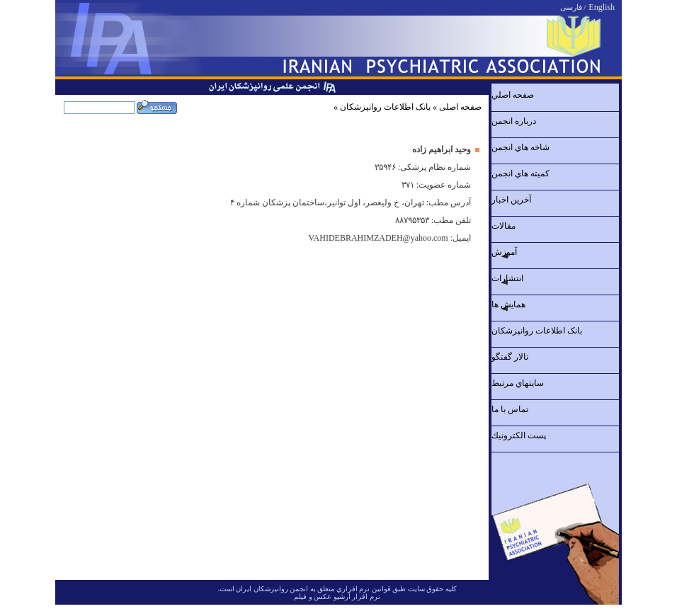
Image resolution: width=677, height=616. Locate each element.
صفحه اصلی (460, 107)
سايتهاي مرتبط (518, 383)
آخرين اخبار (511, 200)
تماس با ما (510, 409)
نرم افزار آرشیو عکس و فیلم (337, 597)
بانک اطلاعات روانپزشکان (385, 107)
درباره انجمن (514, 121)
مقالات (504, 226)
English (602, 7)
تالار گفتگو (510, 357)
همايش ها (508, 304)
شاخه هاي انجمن (520, 147)
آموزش (504, 252)
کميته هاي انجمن (520, 173)
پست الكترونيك (519, 435)
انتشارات (507, 278)
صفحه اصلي (513, 95)
